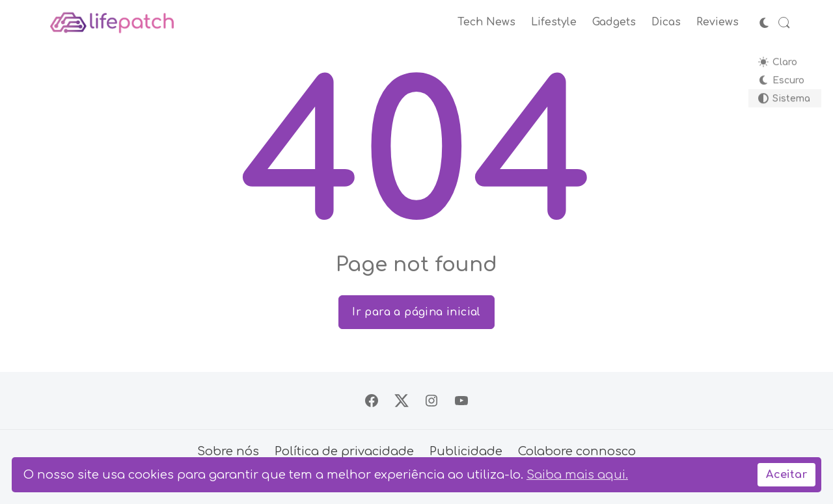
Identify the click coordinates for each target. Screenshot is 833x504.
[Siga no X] (402, 401)
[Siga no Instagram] (431, 401)
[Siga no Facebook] (372, 401)
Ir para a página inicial (416, 312)
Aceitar (786, 475)
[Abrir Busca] (784, 23)
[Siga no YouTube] (461, 401)
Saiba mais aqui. (577, 475)
